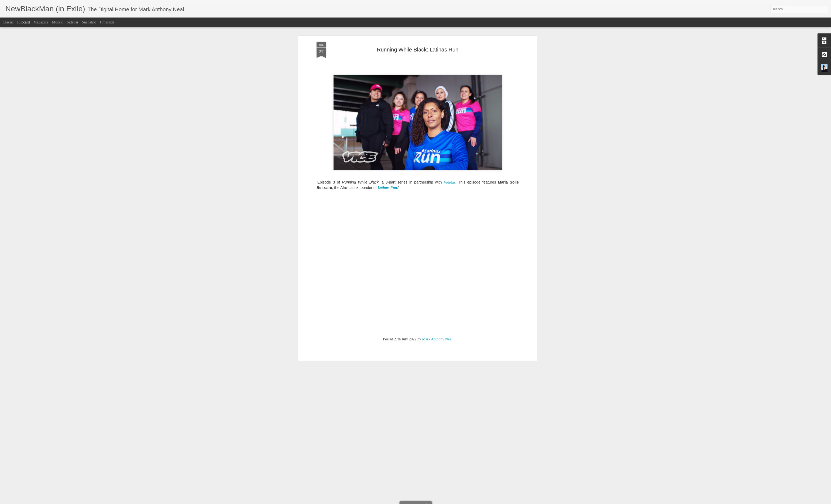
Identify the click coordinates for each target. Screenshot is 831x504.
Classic (8, 22)
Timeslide (107, 22)
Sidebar (73, 22)
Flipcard (24, 22)
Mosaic (58, 22)
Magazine (41, 22)
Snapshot (89, 22)
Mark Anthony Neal (437, 85)
